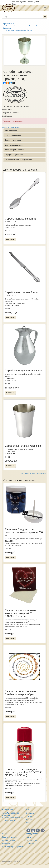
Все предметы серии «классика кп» (33, 474)
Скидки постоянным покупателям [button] (19, 160)
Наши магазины (8, 810)
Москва (4, 813)
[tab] (24, 130)
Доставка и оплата (8, 840)
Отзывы (29, 816)
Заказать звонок (8, 821)
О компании (30, 813)
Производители (32, 840)
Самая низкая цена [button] (13, 140)
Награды (29, 820)
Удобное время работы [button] (14, 150)
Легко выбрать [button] (11, 130)
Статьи (29, 823)
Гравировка (6, 844)
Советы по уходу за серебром (12, 847)
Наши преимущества (9, 837)
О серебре (30, 844)
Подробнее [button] (10, 239)
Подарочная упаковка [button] (14, 155)
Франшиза (30, 837)
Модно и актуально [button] (13, 135)
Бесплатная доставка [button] (14, 145)
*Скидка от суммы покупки (11, 127)
